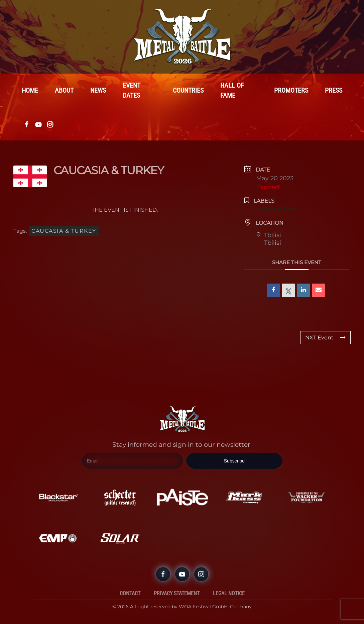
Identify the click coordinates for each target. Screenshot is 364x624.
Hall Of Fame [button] (232, 91)
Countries (188, 91)
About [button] (64, 91)
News (98, 91)
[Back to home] (182, 37)
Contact (130, 594)
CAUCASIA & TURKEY (64, 231)
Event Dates (132, 91)
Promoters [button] (291, 91)
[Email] (133, 461)
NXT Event (325, 338)
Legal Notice (229, 594)
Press (334, 91)
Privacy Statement (177, 594)
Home (30, 91)
